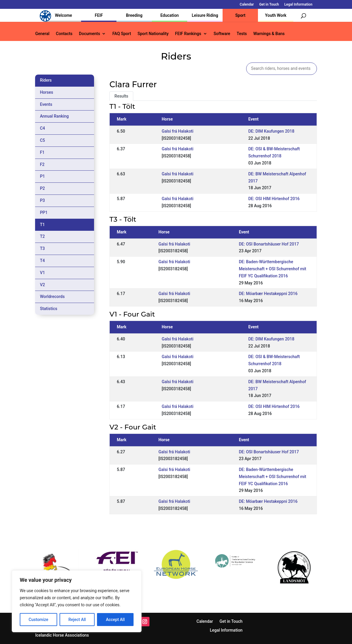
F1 (42, 152)
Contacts (64, 34)
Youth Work (276, 15)
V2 (42, 285)
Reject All (77, 620)
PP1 (44, 213)
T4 (42, 261)
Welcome (63, 15)
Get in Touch (269, 5)
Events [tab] (46, 104)
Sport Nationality (153, 34)
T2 (42, 236)
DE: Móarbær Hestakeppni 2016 (268, 294)
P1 (42, 176)
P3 (42, 200)
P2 (42, 188)
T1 (42, 225)
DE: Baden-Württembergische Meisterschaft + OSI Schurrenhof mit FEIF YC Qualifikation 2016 (272, 269)
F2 (42, 164)
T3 (42, 248)
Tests (242, 34)
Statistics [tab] (48, 309)
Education (170, 15)
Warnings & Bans (269, 34)
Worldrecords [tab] (52, 297)
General (42, 34)
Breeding (134, 15)
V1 (42, 273)
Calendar (247, 5)
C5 (42, 140)
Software (222, 34)
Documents (90, 34)
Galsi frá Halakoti (177, 131)
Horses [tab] (46, 92)
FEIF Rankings (188, 34)
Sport (240, 15)
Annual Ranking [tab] (54, 116)
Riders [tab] (46, 80)
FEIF (99, 15)
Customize (38, 620)
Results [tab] (121, 96)
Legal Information (298, 5)
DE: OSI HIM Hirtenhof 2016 (274, 199)
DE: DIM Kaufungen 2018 (271, 131)
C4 (42, 128)
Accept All (115, 620)
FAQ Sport (122, 34)
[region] (77, 601)
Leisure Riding (205, 15)
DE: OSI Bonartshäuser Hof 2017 (269, 244)
